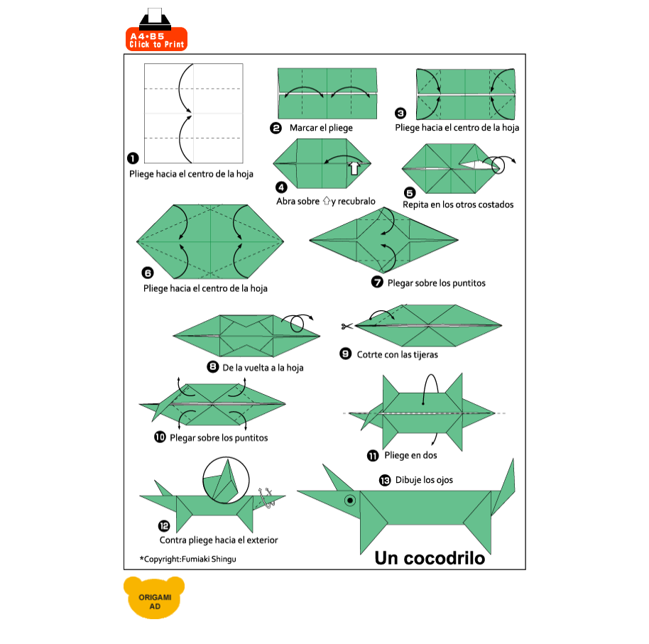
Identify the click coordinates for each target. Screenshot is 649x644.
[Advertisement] (358, 30)
